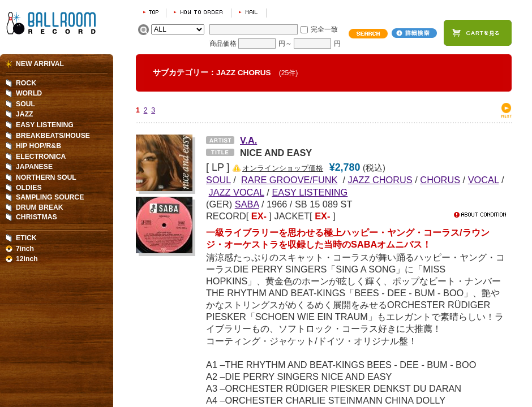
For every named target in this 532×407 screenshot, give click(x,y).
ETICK (26, 238)
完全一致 (324, 29)
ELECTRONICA (41, 157)
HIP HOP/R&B (38, 146)
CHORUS (440, 180)
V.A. (248, 140)
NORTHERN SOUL (46, 177)
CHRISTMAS (37, 217)
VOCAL (484, 180)
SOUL (25, 104)
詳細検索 (414, 33)
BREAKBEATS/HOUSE (53, 136)
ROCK (26, 83)
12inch (27, 259)
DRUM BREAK (40, 207)
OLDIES (29, 188)
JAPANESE (34, 167)
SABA (247, 204)
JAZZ (25, 114)
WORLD (29, 93)
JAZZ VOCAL (237, 192)
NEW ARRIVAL (40, 64)
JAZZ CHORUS (380, 180)
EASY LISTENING (310, 192)
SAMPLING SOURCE (50, 197)
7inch (25, 249)
